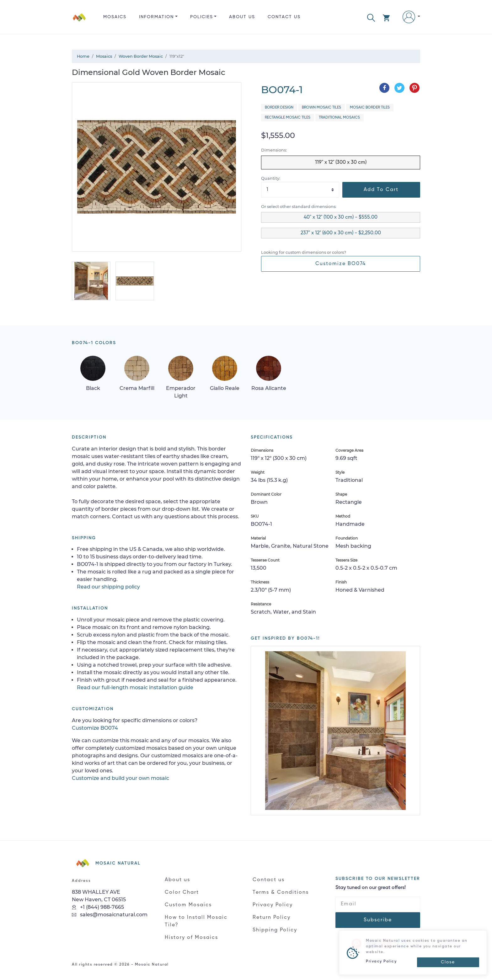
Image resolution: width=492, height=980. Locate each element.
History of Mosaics (191, 938)
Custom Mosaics (188, 905)
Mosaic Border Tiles (370, 108)
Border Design (279, 108)
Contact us (284, 17)
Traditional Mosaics (339, 118)
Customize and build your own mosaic (120, 778)
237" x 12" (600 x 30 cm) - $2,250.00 (341, 233)
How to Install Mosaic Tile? (196, 921)
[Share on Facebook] (384, 88)
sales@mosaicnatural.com (110, 915)
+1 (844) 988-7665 (98, 907)
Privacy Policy (273, 905)
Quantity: (271, 178)
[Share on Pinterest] (414, 88)
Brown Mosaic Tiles (321, 108)
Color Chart (182, 892)
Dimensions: (274, 150)
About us (242, 17)
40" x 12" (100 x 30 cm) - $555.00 (341, 217)
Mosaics (115, 17)
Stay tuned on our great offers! (371, 888)
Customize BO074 (341, 264)
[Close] (448, 962)
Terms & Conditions (281, 892)
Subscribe (378, 920)
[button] (371, 17)
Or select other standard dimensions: (299, 207)
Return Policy (272, 918)
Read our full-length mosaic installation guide (135, 687)
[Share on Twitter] (399, 88)
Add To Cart (381, 190)
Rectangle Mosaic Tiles (288, 118)
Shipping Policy (275, 930)
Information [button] (156, 17)
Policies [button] (202, 17)
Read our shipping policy (108, 587)
